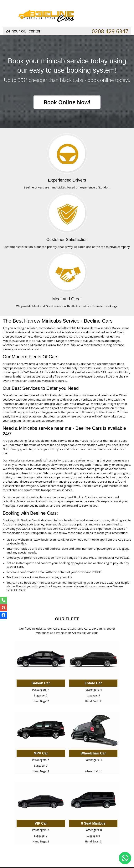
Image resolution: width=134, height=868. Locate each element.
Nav (125, 14)
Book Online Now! (67, 102)
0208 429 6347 (110, 31)
